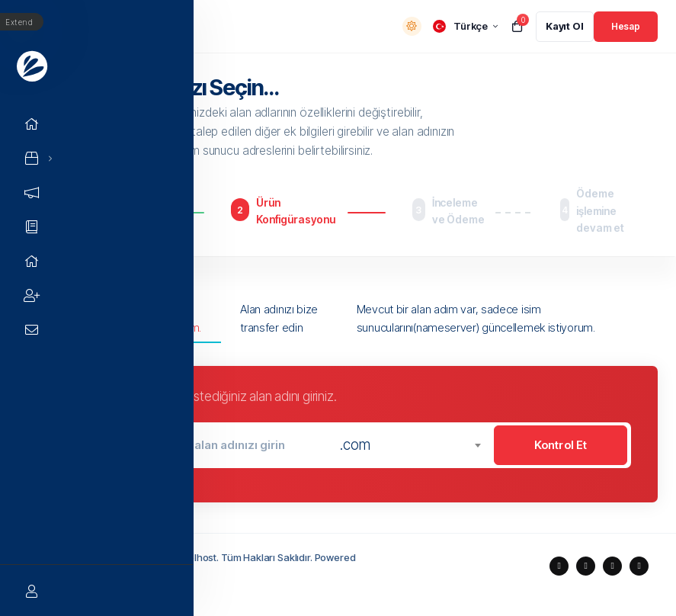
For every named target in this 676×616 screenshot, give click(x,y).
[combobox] (410, 445)
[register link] (565, 27)
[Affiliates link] (34, 295)
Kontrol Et (561, 445)
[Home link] (34, 124)
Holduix (127, 573)
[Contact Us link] (34, 330)
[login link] (626, 27)
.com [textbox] (355, 445)
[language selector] (465, 26)
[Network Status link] (34, 261)
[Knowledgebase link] (34, 227)
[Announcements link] (34, 192)
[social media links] (559, 566)
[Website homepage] (34, 65)
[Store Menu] (32, 158)
